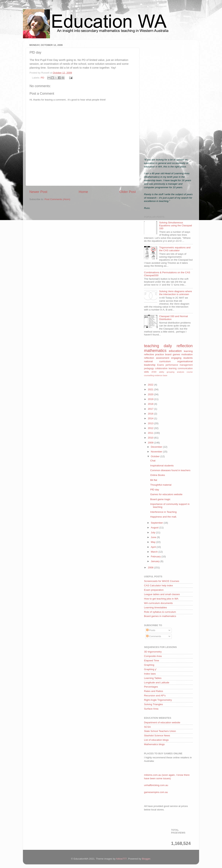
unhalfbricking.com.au (156, 785)
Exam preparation (154, 590)
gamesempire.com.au (156, 792)
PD (42, 78)
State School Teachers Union (160, 731)
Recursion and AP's (155, 696)
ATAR (154, 372)
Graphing (149, 665)
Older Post (128, 192)
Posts (151, 630)
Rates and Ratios (154, 691)
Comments (154, 636)
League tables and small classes (162, 594)
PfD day (155, 490)
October (156, 456)
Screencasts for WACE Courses (162, 581)
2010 (151, 438)
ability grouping (167, 372)
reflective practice (154, 354)
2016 (151, 414)
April (154, 547)
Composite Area (153, 656)
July (153, 532)
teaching (152, 346)
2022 (151, 385)
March (155, 552)
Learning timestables (155, 607)
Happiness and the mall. (164, 517)
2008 (151, 568)
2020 (151, 394)
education (175, 351)
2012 (151, 428)
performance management (179, 365)
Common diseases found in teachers (170, 470)
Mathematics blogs (154, 744)
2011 (151, 433)
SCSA (147, 727)
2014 (151, 418)
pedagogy (149, 368)
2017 (151, 409)
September (157, 523)
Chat (153, 461)
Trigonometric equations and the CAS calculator (175, 249)
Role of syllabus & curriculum (160, 612)
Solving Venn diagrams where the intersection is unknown (175, 293)
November (157, 452)
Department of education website (162, 722)
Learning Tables (153, 678)
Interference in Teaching (163, 512)
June (154, 537)
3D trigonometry (153, 652)
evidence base (161, 375)
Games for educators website (166, 494)
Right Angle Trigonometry (158, 700)
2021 (151, 389)
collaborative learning (166, 368)
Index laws (150, 674)
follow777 (122, 859)
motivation (187, 354)
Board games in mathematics (160, 616)
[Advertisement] (168, 98)
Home (83, 192)
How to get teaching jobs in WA (161, 599)
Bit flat (154, 480)
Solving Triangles (153, 704)
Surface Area (151, 709)
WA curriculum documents (158, 603)
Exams (160, 365)
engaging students (182, 358)
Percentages (151, 687)
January (156, 561)
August (155, 528)
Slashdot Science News (157, 735)
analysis (181, 372)
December (157, 447)
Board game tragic (160, 499)
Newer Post (38, 192)
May (153, 542)
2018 (151, 404)
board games (173, 354)
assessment (163, 358)
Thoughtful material (161, 485)
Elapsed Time (152, 660)
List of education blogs (156, 740)
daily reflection (178, 346)
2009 (151, 443)
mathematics (155, 351)
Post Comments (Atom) (57, 199)
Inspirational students (162, 466)
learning (188, 351)
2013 (151, 423)
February (156, 557)
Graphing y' (150, 669)
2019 (151, 399)
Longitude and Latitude (157, 682)
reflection (149, 358)
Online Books (158, 475)
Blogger (146, 859)
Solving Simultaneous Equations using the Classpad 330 (175, 225)
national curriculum (157, 361)
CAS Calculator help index (159, 585)
